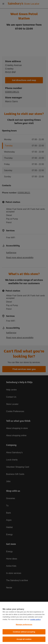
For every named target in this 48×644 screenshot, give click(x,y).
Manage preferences (24, 624)
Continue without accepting (24, 632)
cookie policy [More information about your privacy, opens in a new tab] (35, 619)
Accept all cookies (24, 639)
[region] (24, 623)
